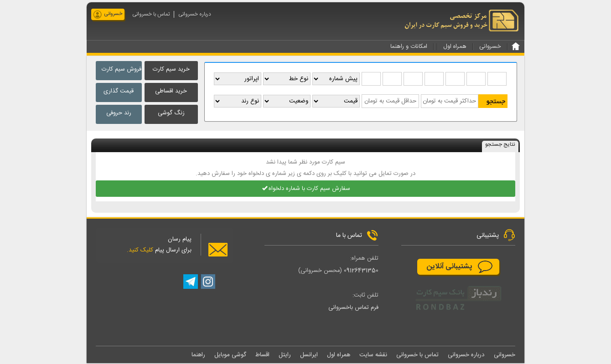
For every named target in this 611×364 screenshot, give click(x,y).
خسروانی (113, 14)
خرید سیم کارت (171, 69)
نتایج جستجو (500, 145)
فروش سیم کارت (122, 69)
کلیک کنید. (140, 251)
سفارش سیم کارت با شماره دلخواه (306, 189)
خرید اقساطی (171, 91)
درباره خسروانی (195, 14)
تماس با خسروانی (151, 14)
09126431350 (361, 271)
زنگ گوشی (171, 113)
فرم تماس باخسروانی (353, 308)
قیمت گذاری (119, 91)
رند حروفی (119, 113)
